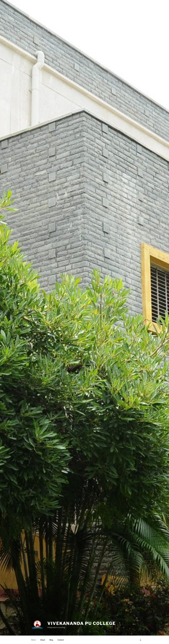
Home (34, 640)
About (43, 640)
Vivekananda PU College (82, 623)
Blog (51, 640)
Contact (61, 640)
